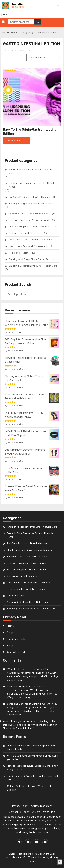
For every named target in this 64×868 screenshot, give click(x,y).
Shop (10, 632)
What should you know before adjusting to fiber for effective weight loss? (31, 711)
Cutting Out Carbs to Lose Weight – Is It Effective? (29, 788)
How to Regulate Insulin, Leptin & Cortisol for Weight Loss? (32, 768)
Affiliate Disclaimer (41, 806)
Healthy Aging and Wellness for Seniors (31, 203)
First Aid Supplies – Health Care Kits (29, 227)
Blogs (10, 645)
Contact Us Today (17, 652)
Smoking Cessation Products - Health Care (33, 266)
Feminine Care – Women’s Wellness (29, 214)
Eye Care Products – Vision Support (29, 220)
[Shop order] (44, 58)
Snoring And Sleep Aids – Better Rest (30, 259)
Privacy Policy (20, 806)
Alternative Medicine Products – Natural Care (31, 171)
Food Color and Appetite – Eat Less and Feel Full (32, 778)
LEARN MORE (13, 140)
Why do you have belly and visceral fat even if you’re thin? (33, 757)
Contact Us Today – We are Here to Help (32, 812)
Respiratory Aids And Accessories (28, 246)
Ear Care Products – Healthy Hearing (30, 197)
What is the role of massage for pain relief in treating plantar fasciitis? (33, 676)
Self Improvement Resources (25, 233)
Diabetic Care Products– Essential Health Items (32, 185)
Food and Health (18, 253)
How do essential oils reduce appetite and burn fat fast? (31, 747)
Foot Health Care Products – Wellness (30, 240)
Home (5, 32)
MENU (5, 15)
